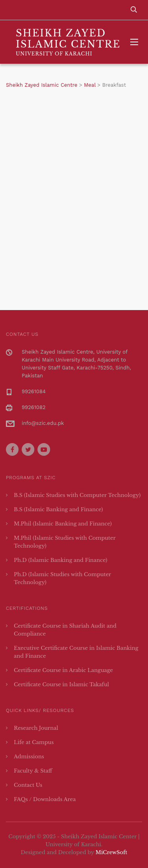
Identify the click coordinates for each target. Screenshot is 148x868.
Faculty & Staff (33, 771)
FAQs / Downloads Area (45, 799)
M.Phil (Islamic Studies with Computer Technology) (65, 542)
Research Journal (36, 728)
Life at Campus (34, 742)
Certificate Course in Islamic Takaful (61, 684)
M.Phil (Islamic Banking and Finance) (63, 524)
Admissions (29, 757)
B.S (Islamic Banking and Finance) (58, 509)
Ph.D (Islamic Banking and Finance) (61, 560)
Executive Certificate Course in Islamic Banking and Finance (76, 652)
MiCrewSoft (111, 852)
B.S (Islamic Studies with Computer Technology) (77, 495)
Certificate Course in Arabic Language (63, 670)
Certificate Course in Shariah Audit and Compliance (65, 630)
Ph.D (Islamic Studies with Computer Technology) (62, 578)
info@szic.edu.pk (43, 423)
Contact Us (28, 785)
